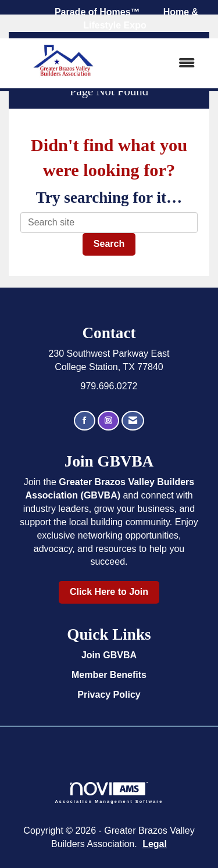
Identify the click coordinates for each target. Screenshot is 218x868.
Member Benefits (109, 675)
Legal (155, 844)
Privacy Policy (109, 695)
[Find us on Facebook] (85, 421)
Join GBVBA (109, 655)
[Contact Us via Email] (133, 421)
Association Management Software (109, 793)
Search (109, 244)
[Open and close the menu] (163, 64)
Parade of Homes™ (97, 12)
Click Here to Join (109, 592)
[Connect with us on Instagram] (108, 421)
